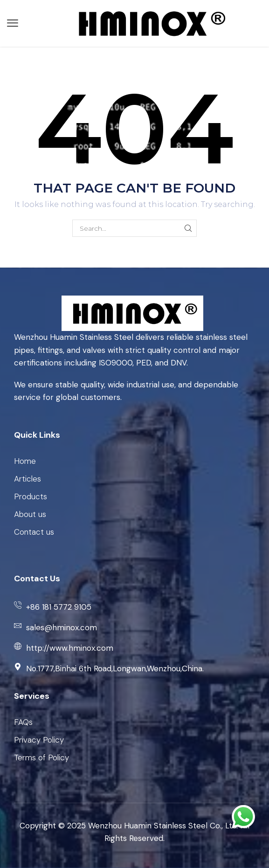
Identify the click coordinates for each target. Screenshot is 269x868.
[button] (13, 23)
